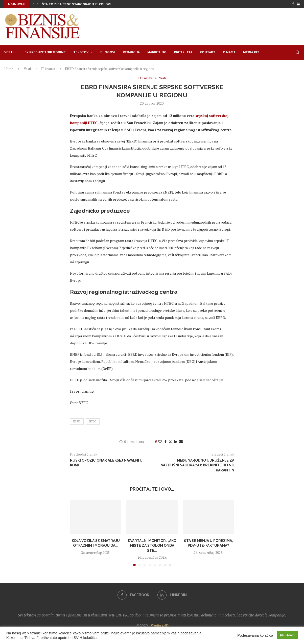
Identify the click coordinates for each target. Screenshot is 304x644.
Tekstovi (81, 52)
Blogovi (108, 52)
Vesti (9, 52)
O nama (229, 52)
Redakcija (131, 52)
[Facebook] (293, 4)
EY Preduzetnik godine (45, 52)
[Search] (297, 52)
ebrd (77, 421)
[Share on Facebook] (166, 442)
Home (9, 69)
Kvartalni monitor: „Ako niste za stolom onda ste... (152, 545)
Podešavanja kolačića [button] (255, 635)
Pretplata (183, 52)
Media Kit (251, 52)
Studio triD (160, 626)
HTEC (93, 421)
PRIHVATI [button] (287, 635)
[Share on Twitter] (170, 442)
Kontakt (208, 52)
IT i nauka (48, 69)
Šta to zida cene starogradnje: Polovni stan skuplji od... (93, 4)
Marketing (157, 52)
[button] (33, 4)
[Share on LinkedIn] (176, 442)
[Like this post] (160, 442)
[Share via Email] (181, 442)
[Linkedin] (299, 4)
